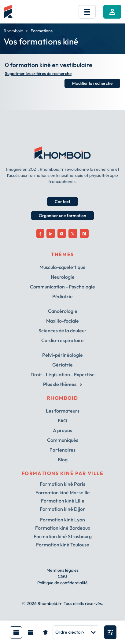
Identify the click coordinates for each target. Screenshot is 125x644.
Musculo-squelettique (63, 267)
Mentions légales (63, 570)
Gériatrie (63, 365)
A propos (63, 430)
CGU (63, 576)
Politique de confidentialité (63, 583)
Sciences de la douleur (63, 331)
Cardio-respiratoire (63, 340)
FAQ (63, 420)
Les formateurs (63, 411)
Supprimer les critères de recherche (38, 74)
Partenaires (63, 450)
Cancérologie (63, 311)
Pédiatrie (63, 296)
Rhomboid (13, 31)
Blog (63, 460)
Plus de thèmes (62, 384)
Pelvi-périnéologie (63, 355)
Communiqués (63, 440)
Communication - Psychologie (63, 287)
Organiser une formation (63, 216)
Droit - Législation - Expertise (63, 374)
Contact (63, 202)
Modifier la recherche (92, 83)
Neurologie (63, 277)
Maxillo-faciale (63, 321)
